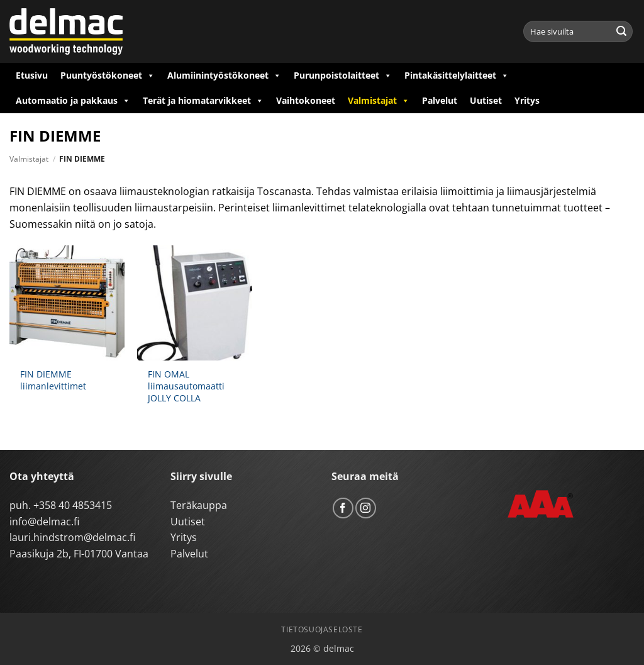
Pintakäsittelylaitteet (457, 75)
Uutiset (486, 100)
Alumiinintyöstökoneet (224, 75)
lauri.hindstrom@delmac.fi (72, 537)
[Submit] (621, 31)
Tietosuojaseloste (322, 629)
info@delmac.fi (44, 522)
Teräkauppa (199, 505)
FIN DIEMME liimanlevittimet (53, 380)
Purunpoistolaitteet (343, 75)
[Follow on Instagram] (366, 508)
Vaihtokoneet (306, 100)
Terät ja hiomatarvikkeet (203, 101)
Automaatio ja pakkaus (73, 101)
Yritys (527, 100)
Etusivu (32, 75)
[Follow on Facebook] (343, 508)
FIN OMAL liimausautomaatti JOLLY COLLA (186, 386)
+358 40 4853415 (73, 505)
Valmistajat (379, 101)
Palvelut (440, 100)
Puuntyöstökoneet (108, 75)
